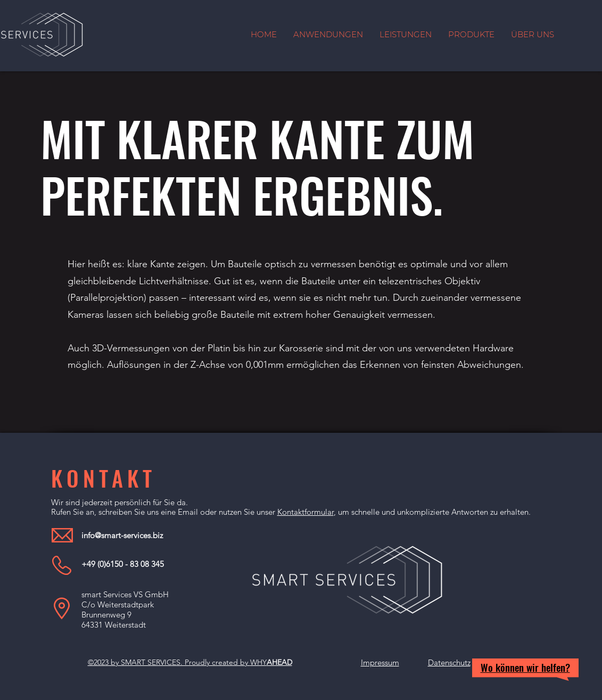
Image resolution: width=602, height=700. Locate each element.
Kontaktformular (306, 512)
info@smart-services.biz (122, 535)
